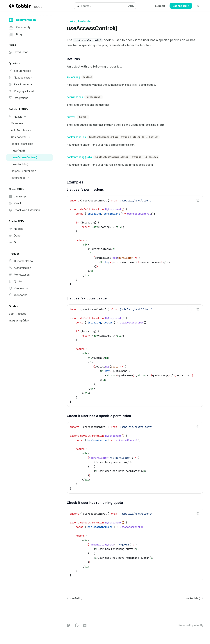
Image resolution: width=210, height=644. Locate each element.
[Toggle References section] (29, 178)
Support (160, 6)
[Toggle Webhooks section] (29, 295)
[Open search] (105, 6)
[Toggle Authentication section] (29, 268)
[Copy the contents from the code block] (198, 197)
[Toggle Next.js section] (29, 117)
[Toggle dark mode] (198, 6)
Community (20, 27)
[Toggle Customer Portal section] (29, 261)
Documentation (22, 20)
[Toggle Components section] (29, 137)
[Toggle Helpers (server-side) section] (29, 171)
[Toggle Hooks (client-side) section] (29, 144)
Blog (15, 34)
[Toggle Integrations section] (29, 98)
